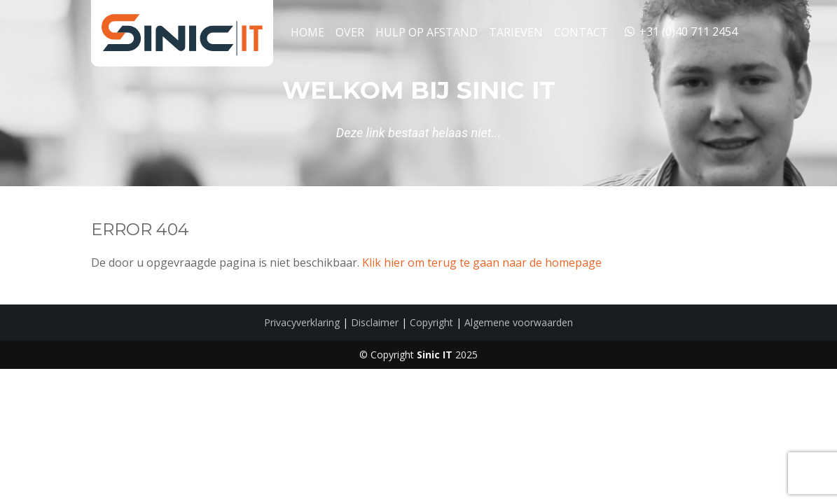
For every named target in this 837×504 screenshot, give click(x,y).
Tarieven (516, 32)
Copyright (431, 322)
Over (350, 32)
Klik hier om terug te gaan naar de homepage (482, 262)
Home (307, 32)
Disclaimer (375, 322)
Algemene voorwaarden (519, 322)
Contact (581, 32)
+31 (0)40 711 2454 (680, 31)
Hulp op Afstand (427, 32)
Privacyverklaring (302, 322)
